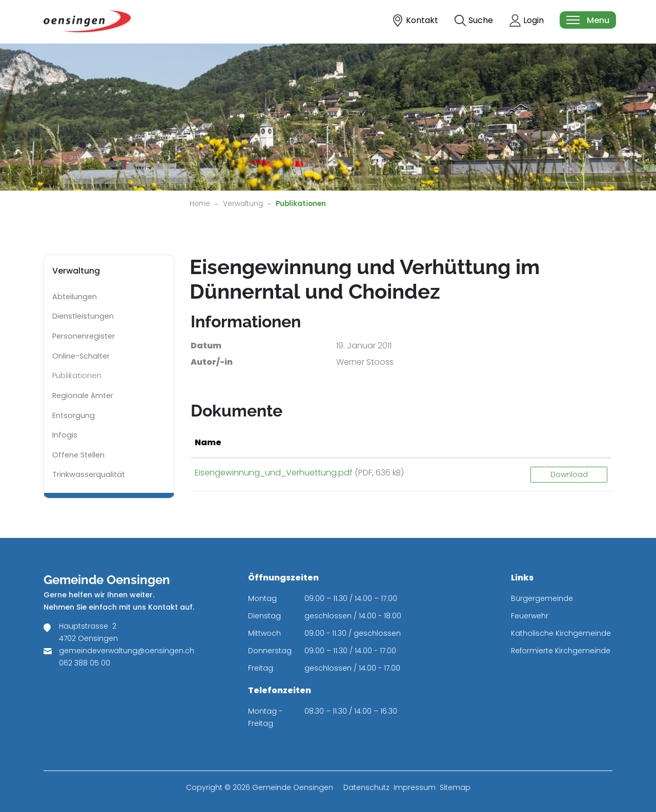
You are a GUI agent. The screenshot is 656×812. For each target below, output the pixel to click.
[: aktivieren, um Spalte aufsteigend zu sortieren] (569, 443)
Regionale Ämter (83, 395)
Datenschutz (366, 787)
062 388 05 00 (85, 663)
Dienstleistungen (83, 316)
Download (569, 474)
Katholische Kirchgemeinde (561, 633)
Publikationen (81, 378)
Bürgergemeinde (542, 598)
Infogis (65, 435)
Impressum (415, 787)
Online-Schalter (81, 356)
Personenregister (84, 336)
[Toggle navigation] (587, 20)
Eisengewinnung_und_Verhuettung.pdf (274, 473)
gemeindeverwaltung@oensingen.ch (127, 651)
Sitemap (455, 787)
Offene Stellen (78, 455)
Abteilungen (75, 297)
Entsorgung (74, 415)
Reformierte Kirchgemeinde (561, 651)
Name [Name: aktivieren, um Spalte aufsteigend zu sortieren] (208, 442)
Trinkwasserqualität (89, 474)
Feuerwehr (530, 616)
